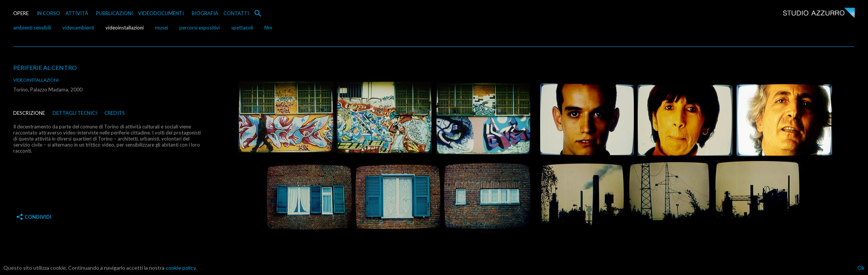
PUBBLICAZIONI (114, 13)
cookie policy (181, 268)
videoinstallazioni (125, 28)
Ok (861, 268)
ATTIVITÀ (77, 13)
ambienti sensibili (32, 28)
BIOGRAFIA (205, 13)
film (268, 28)
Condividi (34, 217)
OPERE (21, 13)
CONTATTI (236, 13)
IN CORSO (48, 13)
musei (161, 28)
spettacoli (242, 28)
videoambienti (78, 28)
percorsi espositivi (200, 28)
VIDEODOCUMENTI (161, 13)
